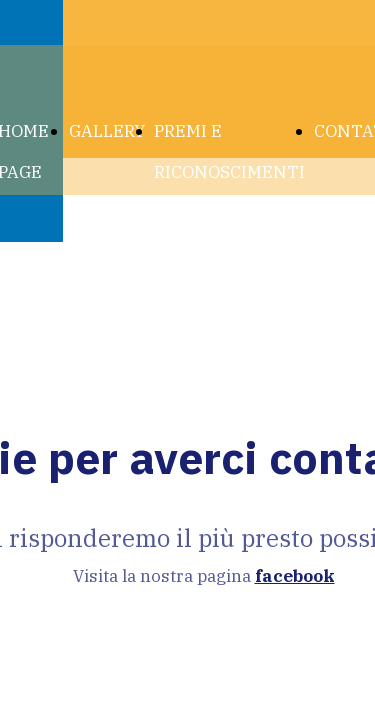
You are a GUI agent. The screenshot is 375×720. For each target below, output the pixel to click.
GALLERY (107, 131)
